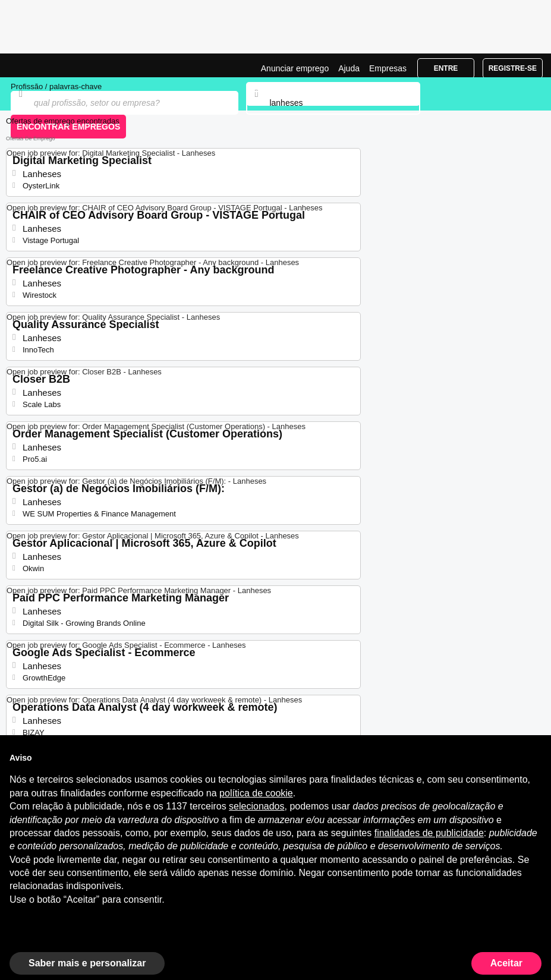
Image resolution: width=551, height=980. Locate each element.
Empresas (388, 68)
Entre (446, 68)
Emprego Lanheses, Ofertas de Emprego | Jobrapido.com (39, 65)
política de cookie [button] (256, 793)
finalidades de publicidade (429, 833)
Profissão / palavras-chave (56, 86)
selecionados (256, 806)
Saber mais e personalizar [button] (87, 963)
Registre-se (513, 68)
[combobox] (333, 103)
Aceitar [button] (506, 963)
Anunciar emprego (295, 68)
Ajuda (349, 68)
